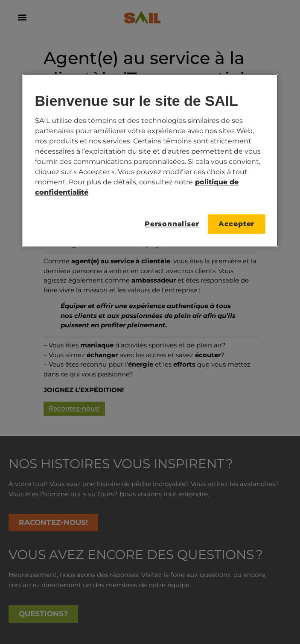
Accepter (236, 224)
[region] (150, 161)
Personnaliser (172, 224)
